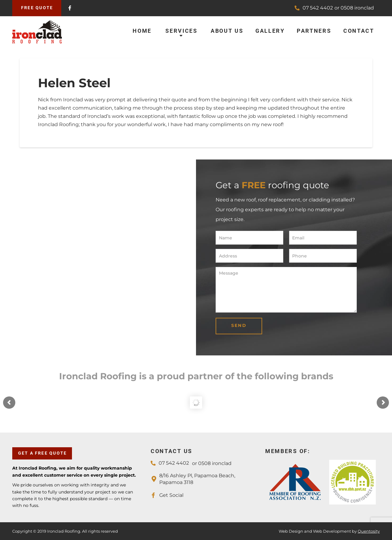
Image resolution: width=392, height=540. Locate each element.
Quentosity (369, 531)
